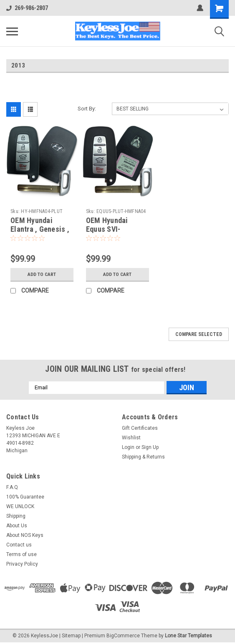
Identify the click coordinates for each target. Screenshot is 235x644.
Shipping (16, 516)
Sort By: (87, 109)
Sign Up (150, 447)
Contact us (19, 545)
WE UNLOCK (20, 506)
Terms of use (21, 554)
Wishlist (131, 438)
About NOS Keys (25, 535)
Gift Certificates (140, 428)
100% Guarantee (25, 497)
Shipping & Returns (143, 457)
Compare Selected (199, 334)
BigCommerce (123, 636)
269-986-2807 (27, 8)
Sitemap (71, 636)
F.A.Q (12, 487)
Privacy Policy (22, 564)
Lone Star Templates (188, 636)
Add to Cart (42, 274)
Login (128, 447)
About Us (17, 526)
